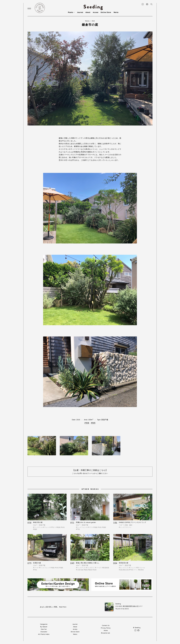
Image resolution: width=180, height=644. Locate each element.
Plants (71, 12)
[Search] (151, 4)
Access (96, 12)
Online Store (106, 12)
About (88, 12)
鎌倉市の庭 (90, 25)
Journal (80, 12)
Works (116, 12)
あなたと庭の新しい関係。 (53, 607)
